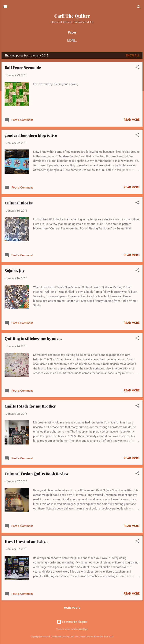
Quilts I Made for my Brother (30, 406)
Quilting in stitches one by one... (33, 338)
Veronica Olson (81, 629)
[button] (137, 68)
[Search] (139, 8)
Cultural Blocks (19, 203)
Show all (133, 56)
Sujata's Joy (15, 270)
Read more (132, 120)
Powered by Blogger (72, 622)
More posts (72, 608)
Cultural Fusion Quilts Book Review (37, 474)
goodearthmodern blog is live (31, 135)
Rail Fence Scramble (23, 67)
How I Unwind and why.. (26, 541)
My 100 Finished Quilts (58, 41)
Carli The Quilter (72, 16)
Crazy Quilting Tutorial (99, 41)
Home (31, 41)
